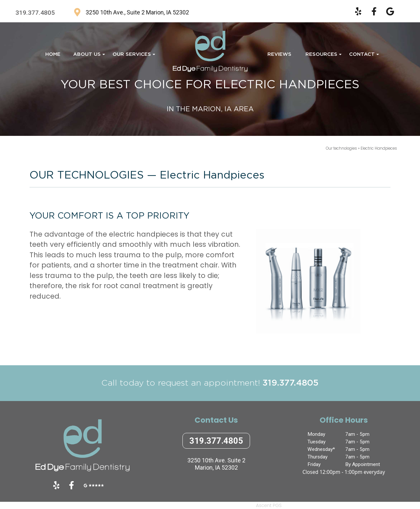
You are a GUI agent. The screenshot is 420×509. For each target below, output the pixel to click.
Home (53, 54)
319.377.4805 (35, 13)
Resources (323, 56)
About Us (88, 56)
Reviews (279, 54)
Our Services (133, 56)
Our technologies (342, 148)
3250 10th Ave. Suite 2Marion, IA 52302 (216, 464)
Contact (363, 56)
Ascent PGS (269, 505)
